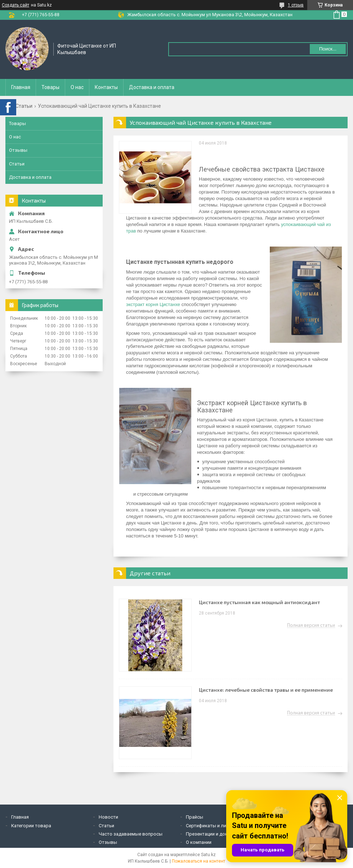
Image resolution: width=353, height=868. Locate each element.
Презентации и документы (215, 834)
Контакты (106, 87)
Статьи (24, 106)
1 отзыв (296, 5)
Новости (108, 817)
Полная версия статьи (311, 625)
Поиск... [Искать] (328, 49)
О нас (77, 87)
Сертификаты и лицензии (214, 826)
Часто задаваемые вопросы (131, 834)
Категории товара (31, 826)
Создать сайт (15, 5)
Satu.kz (208, 855)
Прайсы (195, 817)
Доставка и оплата (152, 87)
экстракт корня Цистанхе (153, 304)
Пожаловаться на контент (198, 861)
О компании (199, 842)
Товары (50, 87)
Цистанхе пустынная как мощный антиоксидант (259, 602)
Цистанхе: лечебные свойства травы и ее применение (266, 690)
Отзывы (18, 150)
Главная (21, 87)
